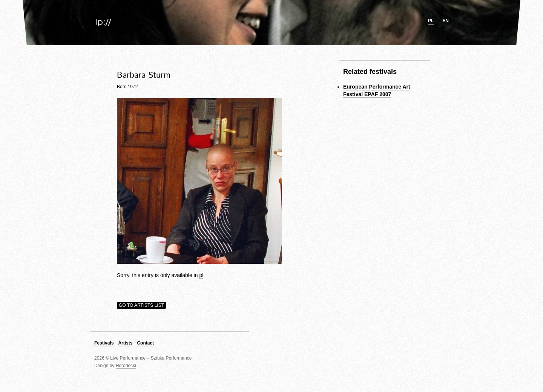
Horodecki (126, 366)
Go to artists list (141, 305)
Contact (145, 343)
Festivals (104, 343)
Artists (125, 343)
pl (431, 21)
